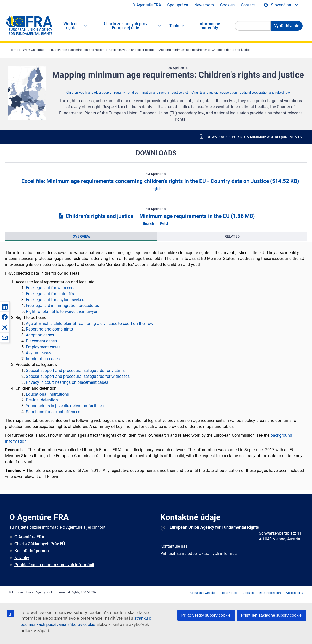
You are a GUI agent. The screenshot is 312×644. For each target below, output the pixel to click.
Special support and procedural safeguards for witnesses (78, 376)
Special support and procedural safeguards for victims (75, 370)
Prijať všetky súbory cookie (206, 615)
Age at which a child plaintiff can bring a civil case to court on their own (91, 323)
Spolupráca (178, 5)
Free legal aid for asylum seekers (56, 300)
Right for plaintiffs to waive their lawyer (62, 312)
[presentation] (81, 236)
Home (14, 50)
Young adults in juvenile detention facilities (65, 406)
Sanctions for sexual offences (53, 412)
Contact (248, 5)
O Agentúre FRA (29, 537)
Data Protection (270, 593)
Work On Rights (34, 50)
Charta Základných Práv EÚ (40, 544)
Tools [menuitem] (174, 26)
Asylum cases (38, 353)
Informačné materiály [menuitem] (209, 26)
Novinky (22, 558)
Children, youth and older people (132, 50)
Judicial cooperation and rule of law (265, 93)
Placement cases (41, 341)
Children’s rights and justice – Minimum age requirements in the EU (156, 216)
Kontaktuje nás (174, 546)
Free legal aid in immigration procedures (62, 306)
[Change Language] (281, 5)
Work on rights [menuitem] (71, 26)
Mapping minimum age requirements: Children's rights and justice (204, 50)
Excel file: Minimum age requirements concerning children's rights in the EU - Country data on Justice (159, 181)
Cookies (227, 5)
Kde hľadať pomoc (31, 551)
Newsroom (204, 5)
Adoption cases (40, 335)
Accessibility (295, 593)
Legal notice (229, 593)
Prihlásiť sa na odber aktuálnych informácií (54, 565)
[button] (5, 306)
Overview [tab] (81, 236)
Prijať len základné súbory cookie (271, 615)
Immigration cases (43, 359)
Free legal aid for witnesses (51, 288)
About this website (203, 593)
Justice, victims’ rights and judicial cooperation (204, 93)
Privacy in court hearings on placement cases (67, 382)
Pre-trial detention (42, 400)
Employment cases (43, 347)
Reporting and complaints (49, 329)
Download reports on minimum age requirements (254, 137)
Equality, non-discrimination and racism (77, 50)
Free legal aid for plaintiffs (50, 294)
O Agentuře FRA (147, 5)
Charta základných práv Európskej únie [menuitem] (126, 26)
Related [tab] (232, 236)
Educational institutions (47, 394)
